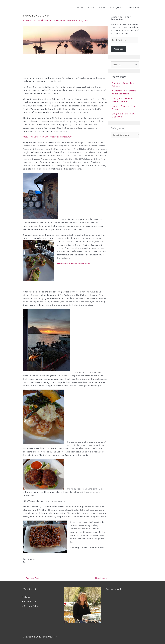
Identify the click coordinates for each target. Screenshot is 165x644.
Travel (91, 7)
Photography (116, 7)
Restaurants (73, 20)
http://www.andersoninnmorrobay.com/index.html (48, 137)
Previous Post (31, 578)
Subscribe (118, 49)
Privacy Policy (31, 606)
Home (80, 7)
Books (102, 7)
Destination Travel (34, 20)
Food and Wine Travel (55, 20)
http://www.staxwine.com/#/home (74, 264)
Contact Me (134, 7)
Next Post (101, 578)
